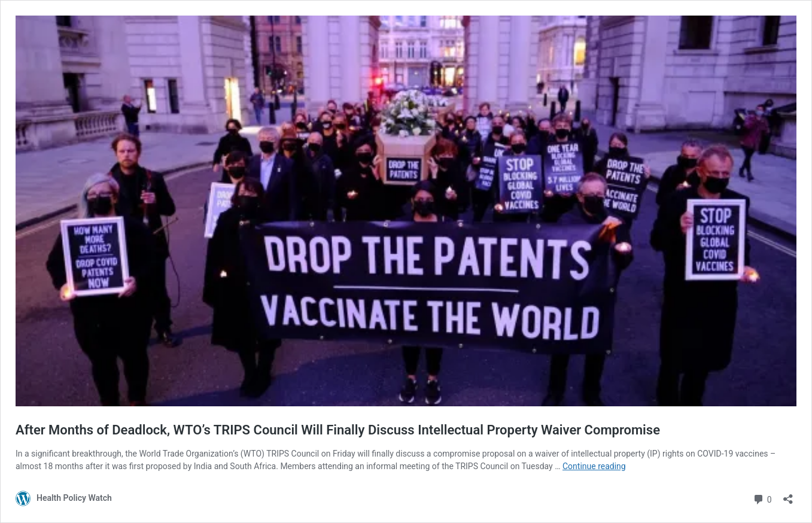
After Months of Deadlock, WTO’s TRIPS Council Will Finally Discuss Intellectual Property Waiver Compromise (338, 430)
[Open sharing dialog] (788, 495)
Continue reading (594, 466)
